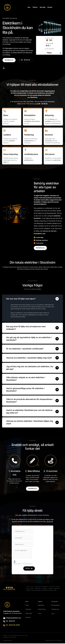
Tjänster (28, 610)
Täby (44, 267)
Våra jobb (29, 614)
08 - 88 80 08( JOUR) (13, 626)
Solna (48, 267)
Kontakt (28, 618)
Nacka (41, 267)
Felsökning (42, 610)
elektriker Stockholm (23, 267)
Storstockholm (34, 267)
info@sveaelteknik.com (13, 619)
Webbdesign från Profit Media (54, 641)
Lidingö (50, 589)
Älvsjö (34, 591)
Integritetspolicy (8, 641)
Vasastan (45, 589)
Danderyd (29, 591)
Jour (40, 614)
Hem (27, 606)
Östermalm (57, 589)
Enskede (38, 591)
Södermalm (54, 267)
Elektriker (41, 606)
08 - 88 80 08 (10, 622)
